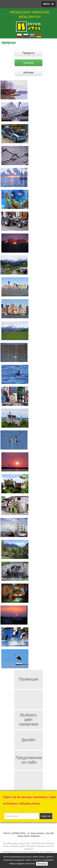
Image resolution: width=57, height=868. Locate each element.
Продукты (28, 53)
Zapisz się (46, 816)
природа (28, 63)
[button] (48, 4)
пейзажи (28, 73)
